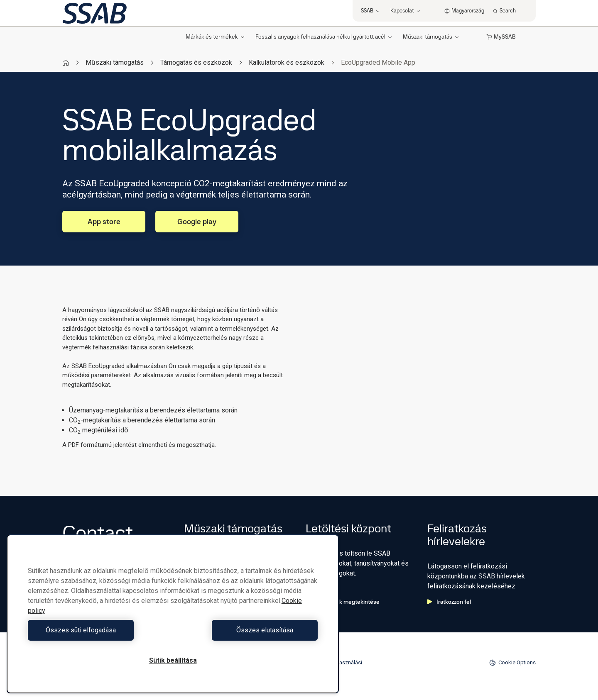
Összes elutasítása (247, 630)
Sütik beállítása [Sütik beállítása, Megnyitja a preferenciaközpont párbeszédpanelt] (173, 660)
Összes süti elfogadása (98, 630)
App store (104, 221)
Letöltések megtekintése (343, 602)
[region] (173, 614)
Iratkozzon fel (449, 602)
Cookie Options (512, 663)
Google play (197, 221)
